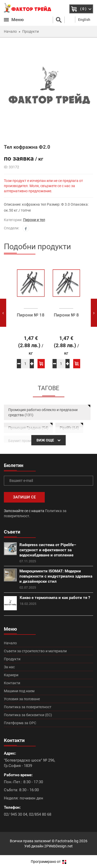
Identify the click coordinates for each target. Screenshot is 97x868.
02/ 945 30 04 (16, 814)
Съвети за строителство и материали (35, 651)
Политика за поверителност (28, 707)
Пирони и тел (34, 220)
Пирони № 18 (31, 315)
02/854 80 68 (40, 814)
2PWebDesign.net (58, 846)
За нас (9, 667)
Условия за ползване (22, 699)
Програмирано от (48, 862)
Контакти (12, 683)
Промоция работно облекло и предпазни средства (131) (43, 412)
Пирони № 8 (66, 315)
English (84, 20)
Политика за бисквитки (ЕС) (28, 715)
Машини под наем (19, 691)
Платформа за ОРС (20, 723)
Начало (10, 643)
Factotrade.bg (67, 841)
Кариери (11, 675)
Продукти (12, 659)
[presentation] (3, 313)
